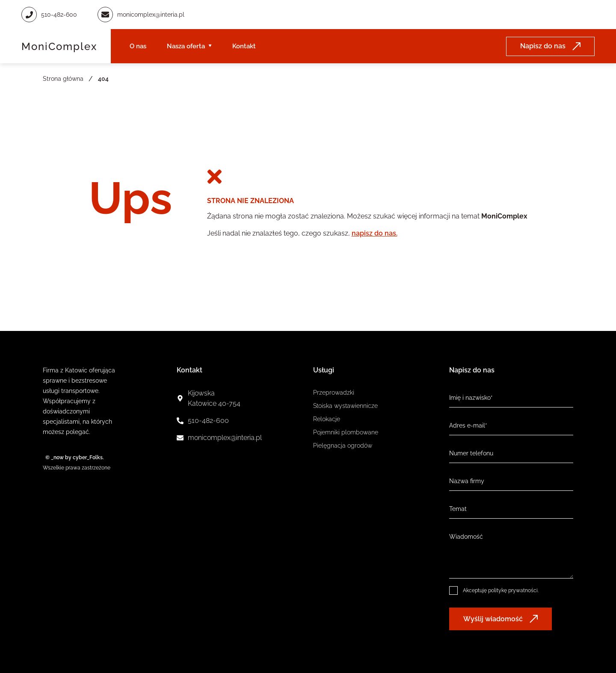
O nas (138, 46)
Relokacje (327, 419)
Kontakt (244, 46)
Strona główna (63, 79)
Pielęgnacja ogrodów (343, 446)
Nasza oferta (186, 46)
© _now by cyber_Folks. (73, 458)
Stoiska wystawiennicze (345, 406)
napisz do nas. (375, 233)
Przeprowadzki (334, 393)
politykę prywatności (513, 590)
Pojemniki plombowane (346, 432)
